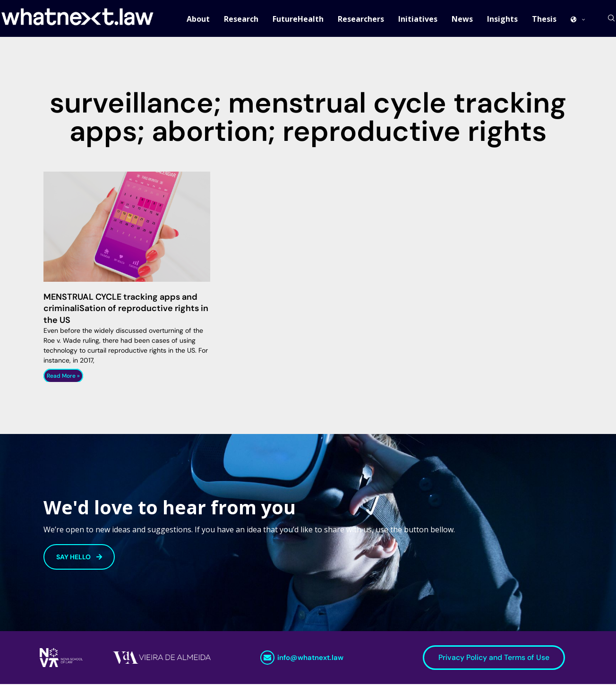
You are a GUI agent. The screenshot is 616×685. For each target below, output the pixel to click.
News (462, 19)
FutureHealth (298, 19)
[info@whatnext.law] (267, 659)
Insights (502, 19)
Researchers (361, 19)
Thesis (544, 19)
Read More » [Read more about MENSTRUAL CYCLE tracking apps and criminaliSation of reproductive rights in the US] (63, 377)
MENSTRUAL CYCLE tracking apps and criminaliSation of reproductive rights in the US (126, 309)
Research (241, 19)
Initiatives (418, 19)
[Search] (611, 19)
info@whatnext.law (310, 659)
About (198, 19)
